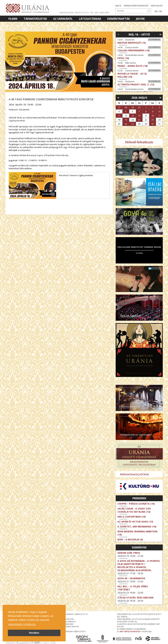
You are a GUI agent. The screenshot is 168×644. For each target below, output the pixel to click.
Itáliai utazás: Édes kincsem (135, 598)
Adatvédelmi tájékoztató (73, 631)
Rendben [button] (34, 633)
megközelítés (67, 619)
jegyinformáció (68, 622)
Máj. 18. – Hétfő (139, 35)
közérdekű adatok (70, 626)
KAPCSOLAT (157, 6)
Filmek (13, 19)
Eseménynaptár (119, 19)
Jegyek (140, 19)
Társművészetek (35, 19)
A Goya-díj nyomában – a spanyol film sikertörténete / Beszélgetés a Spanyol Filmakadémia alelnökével (139, 566)
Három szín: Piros (129, 553)
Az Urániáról (63, 19)
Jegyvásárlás (154, 39)
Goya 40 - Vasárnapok (131, 578)
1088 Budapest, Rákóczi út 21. (74, 13)
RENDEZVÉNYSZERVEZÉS (136, 6)
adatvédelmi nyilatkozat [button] (22, 624)
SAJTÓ (118, 6)
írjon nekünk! (67, 624)
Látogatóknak (90, 19)
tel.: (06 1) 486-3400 (100, 13)
